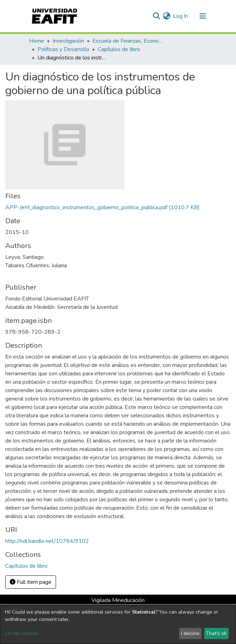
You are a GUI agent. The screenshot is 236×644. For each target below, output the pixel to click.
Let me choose (21, 633)
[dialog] (118, 624)
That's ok (216, 633)
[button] (166, 16)
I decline (190, 633)
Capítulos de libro (119, 49)
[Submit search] (156, 16)
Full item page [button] (31, 582)
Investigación (68, 41)
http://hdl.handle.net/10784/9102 (47, 541)
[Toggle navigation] (203, 16)
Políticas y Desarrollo (63, 49)
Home (37, 41)
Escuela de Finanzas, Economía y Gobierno (127, 41)
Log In (181, 16)
